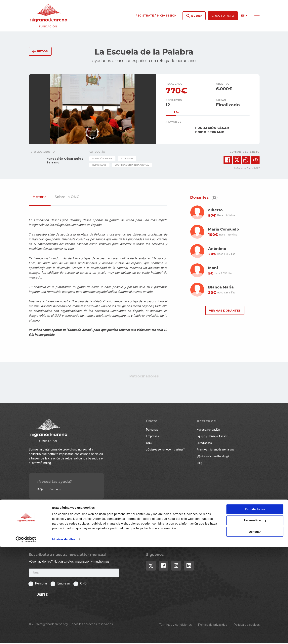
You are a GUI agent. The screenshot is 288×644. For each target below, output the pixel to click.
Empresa (63, 584)
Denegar (255, 629)
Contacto (55, 490)
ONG (149, 444)
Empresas (152, 437)
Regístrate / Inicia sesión (156, 16)
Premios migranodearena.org (215, 451)
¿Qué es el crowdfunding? (213, 457)
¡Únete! (42, 596)
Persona (41, 584)
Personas (152, 430)
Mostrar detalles (64, 636)
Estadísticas (204, 444)
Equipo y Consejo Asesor (212, 437)
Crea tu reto (223, 16)
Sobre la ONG (67, 198)
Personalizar (255, 617)
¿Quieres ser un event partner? (165, 451)
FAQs (40, 490)
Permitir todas (255, 606)
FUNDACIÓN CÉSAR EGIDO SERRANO (212, 131)
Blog (199, 464)
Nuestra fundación (208, 430)
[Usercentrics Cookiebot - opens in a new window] (26, 636)
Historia (40, 198)
